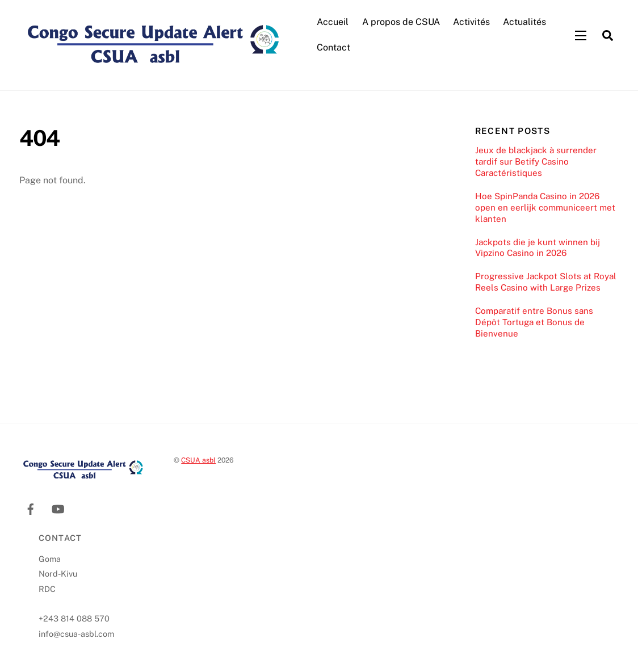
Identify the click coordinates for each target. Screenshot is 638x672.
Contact (333, 47)
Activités (471, 22)
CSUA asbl (198, 460)
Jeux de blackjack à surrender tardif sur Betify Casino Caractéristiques (536, 161)
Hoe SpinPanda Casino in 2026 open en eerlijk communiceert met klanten (545, 207)
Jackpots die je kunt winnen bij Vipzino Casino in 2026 (538, 248)
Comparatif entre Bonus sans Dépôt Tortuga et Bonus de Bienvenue (534, 322)
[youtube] (58, 507)
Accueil (333, 22)
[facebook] (31, 507)
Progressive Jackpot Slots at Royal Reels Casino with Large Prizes (546, 282)
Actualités (524, 22)
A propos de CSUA (401, 22)
